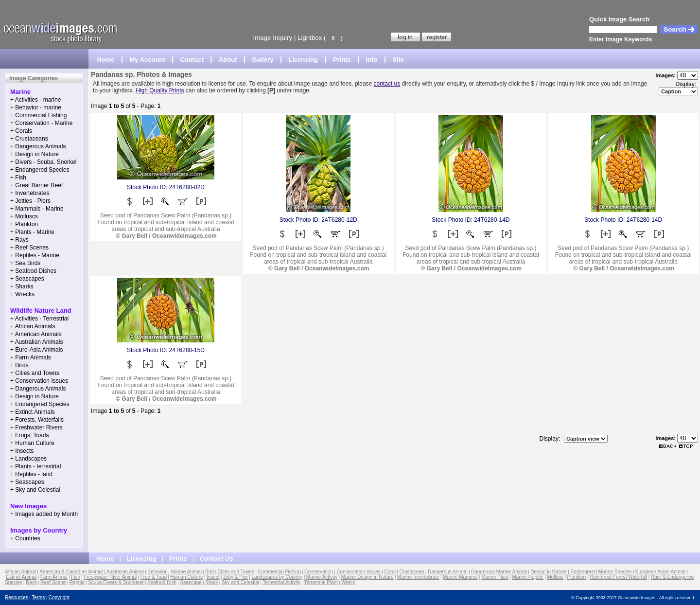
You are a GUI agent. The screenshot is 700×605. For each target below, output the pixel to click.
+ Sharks (22, 286)
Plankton (576, 577)
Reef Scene (53, 582)
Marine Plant (495, 577)
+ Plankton (24, 224)
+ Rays (19, 240)
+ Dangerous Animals (38, 146)
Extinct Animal (22, 577)
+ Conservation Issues (39, 381)
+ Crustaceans (29, 139)
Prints (342, 60)
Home (106, 60)
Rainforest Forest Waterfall (619, 577)
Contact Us (217, 559)
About (228, 60)
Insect (213, 577)
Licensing (303, 60)
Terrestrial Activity (281, 582)
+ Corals (21, 131)
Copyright (59, 597)
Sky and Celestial (240, 582)
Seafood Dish (162, 582)
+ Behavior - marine (36, 107)
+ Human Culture (32, 443)
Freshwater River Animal (110, 577)
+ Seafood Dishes (33, 271)
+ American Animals (36, 334)
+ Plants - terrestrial (35, 466)
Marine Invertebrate (418, 577)
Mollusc (555, 577)
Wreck (348, 582)
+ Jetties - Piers (30, 201)
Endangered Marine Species (601, 572)
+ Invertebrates (30, 193)
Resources (17, 597)
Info (372, 60)
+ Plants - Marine (32, 232)
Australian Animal (125, 572)
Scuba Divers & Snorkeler (116, 582)
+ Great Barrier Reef (36, 185)
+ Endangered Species (40, 170)
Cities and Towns (236, 572)
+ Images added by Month (44, 514)
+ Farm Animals (31, 357)
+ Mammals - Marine (37, 209)
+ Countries (25, 538)
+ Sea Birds (25, 263)
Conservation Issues (359, 572)
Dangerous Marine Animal (499, 572)
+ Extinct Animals (33, 412)
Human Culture (186, 577)
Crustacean (411, 572)
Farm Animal (54, 577)
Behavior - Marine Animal (175, 572)
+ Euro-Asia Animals (36, 350)
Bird (210, 572)
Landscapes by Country (277, 577)
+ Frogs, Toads (30, 435)
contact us (387, 84)
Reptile (77, 582)
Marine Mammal (460, 577)
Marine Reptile (527, 577)
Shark (211, 582)
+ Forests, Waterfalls (37, 420)
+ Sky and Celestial (35, 490)
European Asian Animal (660, 572)
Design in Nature (548, 572)
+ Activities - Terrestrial (39, 319)
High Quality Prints (160, 90)
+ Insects (22, 451)
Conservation (319, 572)
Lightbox (310, 38)
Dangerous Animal (448, 572)
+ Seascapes (27, 279)
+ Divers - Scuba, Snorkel (43, 162)
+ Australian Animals (36, 342)
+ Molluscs (24, 216)
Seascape (191, 582)
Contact (192, 60)
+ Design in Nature (35, 154)
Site (398, 60)
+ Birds (19, 365)
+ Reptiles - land (31, 474)
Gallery (262, 60)
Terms (38, 597)
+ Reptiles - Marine (35, 255)
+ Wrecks (22, 294)
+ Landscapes (28, 459)
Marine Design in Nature (367, 577)
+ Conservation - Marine (41, 123)
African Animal (20, 572)
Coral (390, 572)
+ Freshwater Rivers (36, 427)
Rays (31, 582)
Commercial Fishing (279, 572)
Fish (76, 577)
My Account (148, 60)
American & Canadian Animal (71, 572)
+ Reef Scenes (29, 248)
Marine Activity (322, 577)
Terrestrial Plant (321, 582)
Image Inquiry (272, 38)
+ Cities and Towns (35, 373)
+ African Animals (33, 326)
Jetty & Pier (236, 577)
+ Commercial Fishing (38, 115)
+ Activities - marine (35, 100)
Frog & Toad (154, 577)
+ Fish (18, 178)
